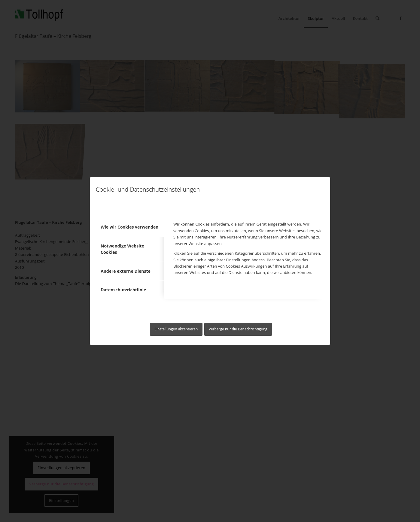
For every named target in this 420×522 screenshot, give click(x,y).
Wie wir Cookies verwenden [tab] (129, 227)
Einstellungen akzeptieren (176, 329)
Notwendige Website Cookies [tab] (122, 249)
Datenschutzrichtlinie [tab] (123, 290)
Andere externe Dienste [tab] (126, 271)
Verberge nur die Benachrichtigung (238, 329)
